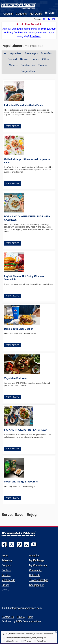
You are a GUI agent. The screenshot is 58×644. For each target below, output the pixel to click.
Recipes (6, 575)
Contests (6, 570)
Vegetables (28, 71)
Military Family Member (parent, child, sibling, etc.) (25, 638)
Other (46, 59)
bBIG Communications (28, 621)
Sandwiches (28, 65)
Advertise (7, 560)
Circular (8, 14)
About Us (34, 555)
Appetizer (16, 53)
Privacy (21, 617)
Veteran (26, 641)
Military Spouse (11, 641)
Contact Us (8, 617)
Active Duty (40, 641)
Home (5, 555)
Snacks (43, 65)
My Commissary (38, 565)
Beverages (31, 53)
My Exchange (37, 560)
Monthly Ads (8, 580)
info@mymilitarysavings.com (26, 608)
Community (35, 570)
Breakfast (47, 53)
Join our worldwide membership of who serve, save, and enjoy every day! (29, 30)
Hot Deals (36, 14)
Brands (5, 585)
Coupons (21, 14)
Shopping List (37, 585)
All (6, 53)
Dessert (12, 59)
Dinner (24, 59)
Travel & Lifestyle (39, 580)
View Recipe (13, 126)
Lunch (35, 59)
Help (31, 617)
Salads (13, 65)
